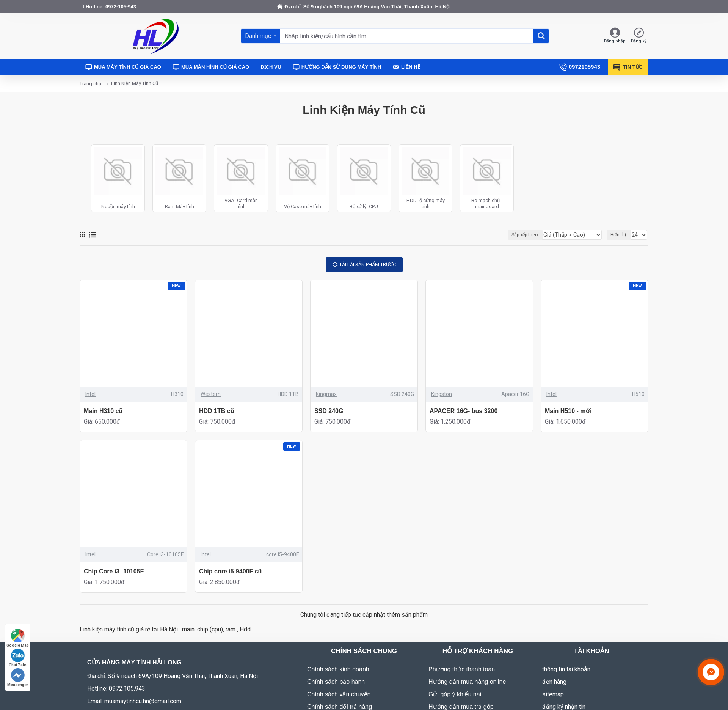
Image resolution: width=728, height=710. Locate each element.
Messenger (18, 678)
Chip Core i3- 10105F (114, 571)
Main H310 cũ (103, 411)
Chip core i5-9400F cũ (230, 571)
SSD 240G (329, 411)
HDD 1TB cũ (217, 411)
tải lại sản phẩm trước (368, 265)
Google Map (18, 638)
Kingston (442, 394)
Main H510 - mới (568, 411)
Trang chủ (90, 84)
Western (211, 394)
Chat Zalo (18, 658)
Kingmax (326, 394)
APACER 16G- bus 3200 (464, 411)
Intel (90, 394)
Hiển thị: (620, 235)
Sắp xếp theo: (535, 235)
